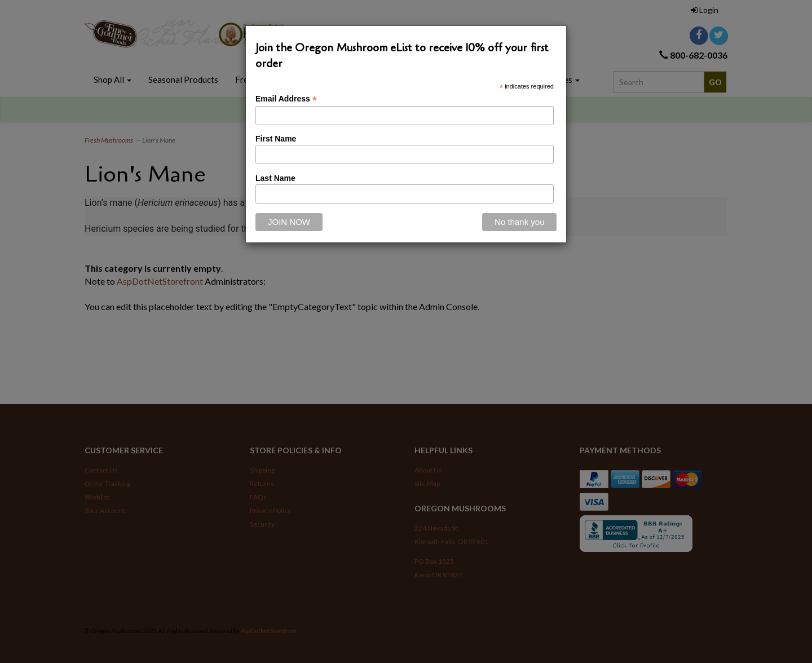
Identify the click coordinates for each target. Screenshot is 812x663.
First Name (276, 139)
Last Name (275, 178)
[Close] (519, 222)
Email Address (286, 99)
